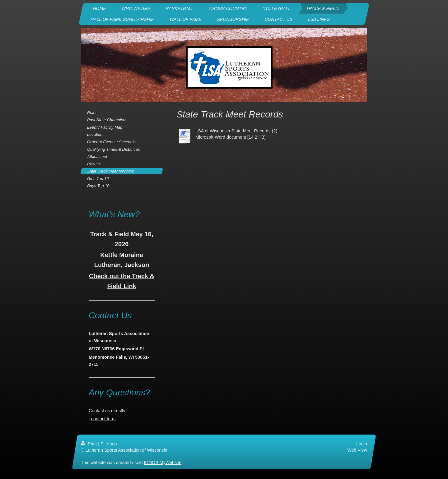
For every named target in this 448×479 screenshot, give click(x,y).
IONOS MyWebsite (163, 463)
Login (362, 444)
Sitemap (109, 444)
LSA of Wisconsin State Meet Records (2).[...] (240, 131)
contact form (103, 419)
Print (89, 444)
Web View (357, 450)
